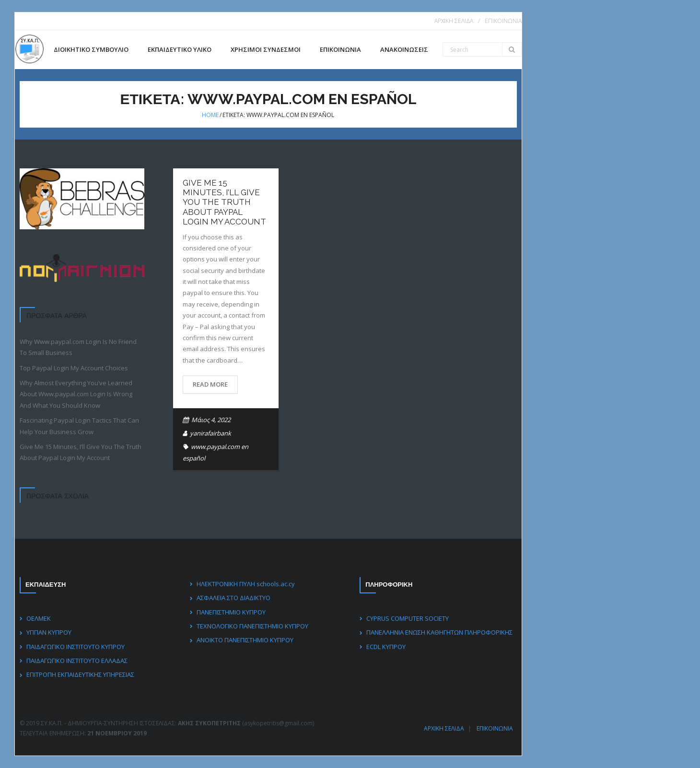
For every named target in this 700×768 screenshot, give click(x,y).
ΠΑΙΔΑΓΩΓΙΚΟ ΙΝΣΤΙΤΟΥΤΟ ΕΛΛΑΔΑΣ (77, 661)
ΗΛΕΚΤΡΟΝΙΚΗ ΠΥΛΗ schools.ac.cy (245, 584)
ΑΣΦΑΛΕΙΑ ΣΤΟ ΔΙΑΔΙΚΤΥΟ (233, 598)
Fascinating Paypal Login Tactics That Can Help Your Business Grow (79, 426)
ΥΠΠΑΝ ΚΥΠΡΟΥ (49, 632)
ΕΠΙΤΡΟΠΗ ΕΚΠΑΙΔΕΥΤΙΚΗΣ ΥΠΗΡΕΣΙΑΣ (80, 674)
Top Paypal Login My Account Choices (74, 368)
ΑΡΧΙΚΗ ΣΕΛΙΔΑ (453, 21)
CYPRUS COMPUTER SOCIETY (408, 618)
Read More (210, 384)
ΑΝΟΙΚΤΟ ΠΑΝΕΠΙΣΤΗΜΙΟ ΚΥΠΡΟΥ (245, 640)
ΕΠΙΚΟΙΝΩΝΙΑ (503, 21)
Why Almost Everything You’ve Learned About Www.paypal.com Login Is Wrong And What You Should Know (76, 394)
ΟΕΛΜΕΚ (39, 618)
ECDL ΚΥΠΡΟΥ (386, 646)
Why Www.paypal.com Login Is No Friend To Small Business (78, 347)
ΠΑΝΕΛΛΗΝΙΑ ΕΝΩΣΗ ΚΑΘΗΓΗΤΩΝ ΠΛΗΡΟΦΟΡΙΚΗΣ (439, 632)
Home (210, 115)
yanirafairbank (210, 433)
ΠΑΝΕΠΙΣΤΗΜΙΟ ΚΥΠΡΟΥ (231, 612)
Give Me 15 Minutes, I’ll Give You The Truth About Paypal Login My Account (224, 202)
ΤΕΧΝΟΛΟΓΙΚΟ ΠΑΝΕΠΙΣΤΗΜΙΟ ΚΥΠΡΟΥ (252, 626)
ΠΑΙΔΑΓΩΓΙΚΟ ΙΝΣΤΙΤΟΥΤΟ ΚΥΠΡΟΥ (76, 646)
